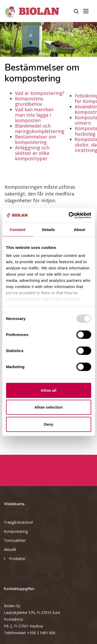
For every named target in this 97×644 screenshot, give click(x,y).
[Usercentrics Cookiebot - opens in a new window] (69, 215)
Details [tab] (49, 229)
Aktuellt (10, 549)
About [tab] (79, 229)
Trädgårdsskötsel (18, 522)
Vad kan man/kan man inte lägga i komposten (34, 115)
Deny (48, 424)
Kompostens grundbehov (29, 101)
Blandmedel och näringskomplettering (40, 128)
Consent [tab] (17, 229)
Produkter (15, 558)
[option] (48, 39)
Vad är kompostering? (40, 93)
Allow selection (48, 407)
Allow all (48, 390)
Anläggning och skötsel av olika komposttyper (32, 153)
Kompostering (16, 531)
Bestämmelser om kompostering (35, 139)
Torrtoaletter (15, 540)
